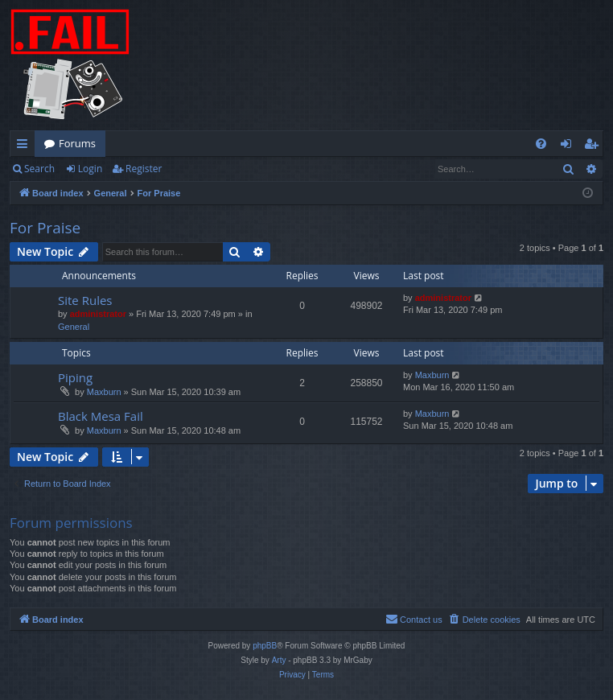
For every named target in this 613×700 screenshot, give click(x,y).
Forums (77, 143)
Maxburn (104, 392)
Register (144, 169)
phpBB (265, 646)
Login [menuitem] (569, 146)
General (74, 327)
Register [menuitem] (594, 146)
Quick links (25, 146)
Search (39, 169)
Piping (75, 377)
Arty (279, 660)
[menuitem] (541, 144)
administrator (98, 314)
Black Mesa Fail (101, 416)
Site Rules (85, 300)
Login (90, 169)
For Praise (45, 228)
